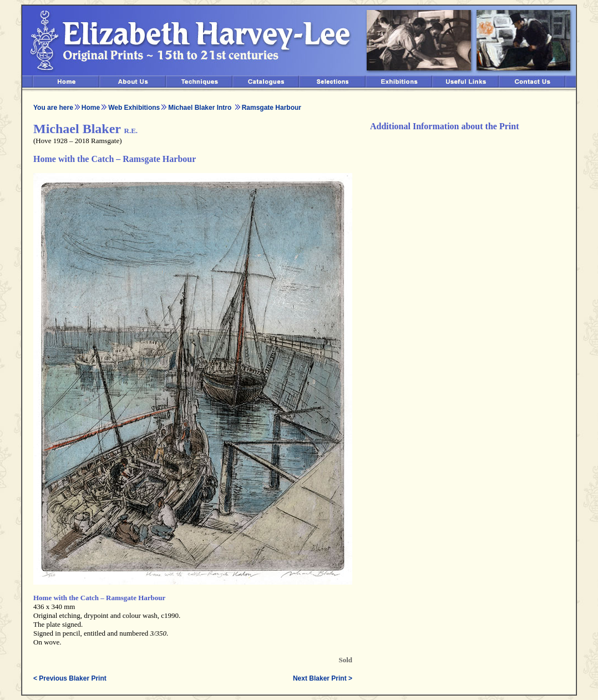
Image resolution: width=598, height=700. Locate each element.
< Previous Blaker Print (70, 678)
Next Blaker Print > (323, 678)
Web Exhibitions (134, 108)
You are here (53, 108)
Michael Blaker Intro (201, 108)
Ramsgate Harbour (272, 108)
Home (91, 108)
